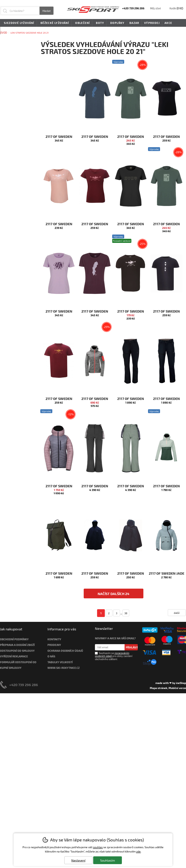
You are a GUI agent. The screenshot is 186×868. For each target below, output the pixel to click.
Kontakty (54, 639)
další (177, 613)
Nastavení (78, 860)
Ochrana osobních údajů (65, 651)
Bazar (134, 23)
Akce (168, 23)
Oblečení (82, 23)
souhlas (98, 847)
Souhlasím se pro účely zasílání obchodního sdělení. (114, 656)
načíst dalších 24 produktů (113, 595)
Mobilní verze (177, 688)
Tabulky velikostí (60, 662)
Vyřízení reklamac (13, 656)
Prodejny (54, 645)
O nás (51, 656)
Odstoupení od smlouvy (17, 651)
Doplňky (117, 23)
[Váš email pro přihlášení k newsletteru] (110, 647)
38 (126, 613)
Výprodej (152, 23)
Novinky (9, 31)
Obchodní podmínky (14, 639)
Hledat (46, 11)
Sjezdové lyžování (18, 23)
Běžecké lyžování (54, 23)
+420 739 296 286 (24, 685)
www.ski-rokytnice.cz (64, 668)
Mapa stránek (159, 688)
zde (138, 851)
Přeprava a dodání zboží (17, 645)
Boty (99, 23)
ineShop (181, 683)
